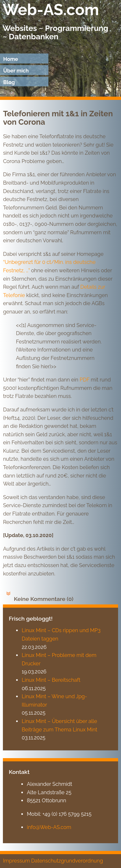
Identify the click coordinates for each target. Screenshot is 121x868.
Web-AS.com (51, 10)
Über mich (16, 71)
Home (11, 59)
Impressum (16, 861)
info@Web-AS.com (49, 827)
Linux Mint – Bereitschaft (51, 680)
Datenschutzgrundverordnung (67, 861)
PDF (85, 380)
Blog (9, 82)
